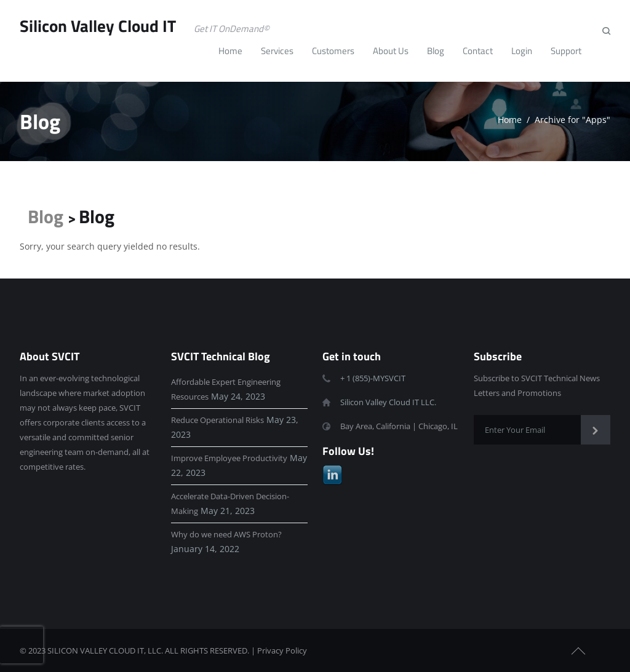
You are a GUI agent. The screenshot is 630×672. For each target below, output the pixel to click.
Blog (46, 216)
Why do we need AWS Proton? (226, 534)
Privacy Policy (282, 650)
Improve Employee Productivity (229, 458)
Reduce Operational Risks (217, 420)
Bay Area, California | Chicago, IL (399, 426)
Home (510, 120)
